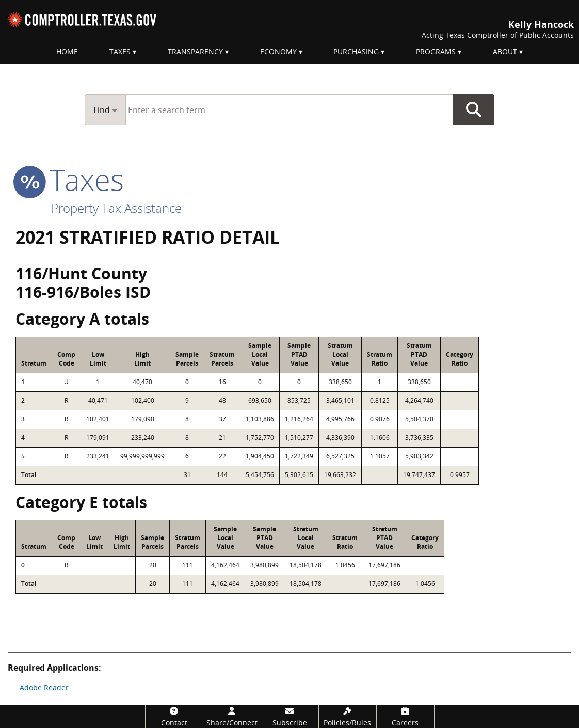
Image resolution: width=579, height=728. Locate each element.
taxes (70, 179)
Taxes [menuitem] (120, 51)
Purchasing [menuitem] (356, 51)
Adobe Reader (44, 687)
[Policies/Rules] (348, 716)
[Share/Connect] (232, 716)
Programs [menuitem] (436, 51)
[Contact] (174, 716)
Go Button (474, 110)
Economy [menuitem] (278, 51)
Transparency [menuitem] (195, 51)
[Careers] (405, 716)
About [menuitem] (505, 51)
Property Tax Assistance (116, 208)
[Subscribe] (290, 716)
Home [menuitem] (67, 51)
